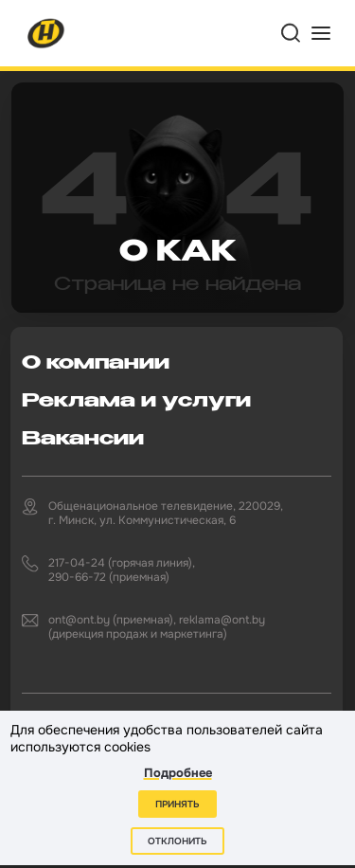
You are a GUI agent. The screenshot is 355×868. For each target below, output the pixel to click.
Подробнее (178, 773)
